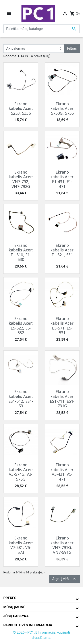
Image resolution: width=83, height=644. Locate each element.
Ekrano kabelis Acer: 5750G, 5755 (62, 108)
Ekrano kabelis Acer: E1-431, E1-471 (62, 179)
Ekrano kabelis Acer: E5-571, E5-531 (62, 326)
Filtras (72, 48)
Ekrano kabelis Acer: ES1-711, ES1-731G (62, 399)
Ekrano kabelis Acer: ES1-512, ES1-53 (21, 399)
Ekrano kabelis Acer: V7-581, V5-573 (21, 545)
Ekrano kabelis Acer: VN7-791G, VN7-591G (62, 545)
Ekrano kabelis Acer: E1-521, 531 (62, 250)
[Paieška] (41, 29)
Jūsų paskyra (16, 616)
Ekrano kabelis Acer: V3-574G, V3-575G (21, 472)
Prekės (10, 598)
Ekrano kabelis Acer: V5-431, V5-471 (62, 472)
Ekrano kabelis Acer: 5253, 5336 (21, 108)
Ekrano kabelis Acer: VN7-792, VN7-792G (21, 179)
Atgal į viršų (65, 579)
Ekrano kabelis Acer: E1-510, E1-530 (21, 252)
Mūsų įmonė (14, 607)
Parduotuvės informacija (28, 625)
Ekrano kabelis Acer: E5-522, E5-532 (21, 326)
